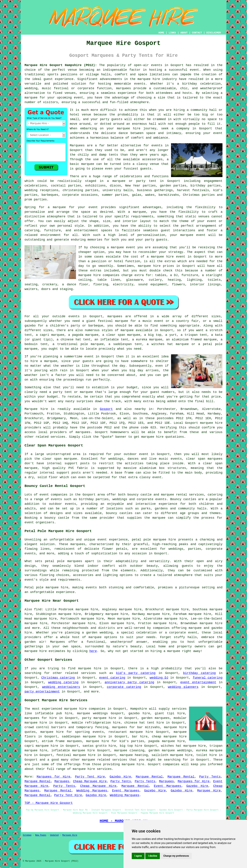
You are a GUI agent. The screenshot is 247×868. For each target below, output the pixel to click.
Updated (54, 835)
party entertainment (42, 692)
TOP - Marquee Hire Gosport (49, 803)
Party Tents (210, 777)
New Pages (41, 835)
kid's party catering (136, 673)
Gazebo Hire (120, 777)
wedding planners (183, 687)
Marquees (62, 781)
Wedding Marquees (92, 791)
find (38, 609)
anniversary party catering (129, 682)
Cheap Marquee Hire (90, 781)
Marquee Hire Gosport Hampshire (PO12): (61, 65)
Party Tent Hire (90, 777)
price (216, 397)
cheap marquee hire (169, 737)
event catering (112, 678)
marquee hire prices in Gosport (167, 266)
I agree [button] (138, 856)
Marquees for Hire (54, 777)
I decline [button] (153, 856)
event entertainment (198, 682)
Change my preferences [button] (176, 856)
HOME (161, 33)
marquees (123, 88)
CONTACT (197, 33)
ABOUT (184, 33)
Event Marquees (167, 786)
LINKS (172, 33)
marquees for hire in (44, 718)
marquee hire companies (99, 275)
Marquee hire (36, 409)
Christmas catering (58, 678)
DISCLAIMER (214, 33)
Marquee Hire (209, 791)
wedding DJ (159, 678)
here (93, 651)
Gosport (106, 409)
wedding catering (63, 682)
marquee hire (211, 423)
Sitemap (27, 835)
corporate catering (124, 687)
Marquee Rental (149, 777)
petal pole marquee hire (154, 540)
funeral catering (208, 678)
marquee (195, 628)
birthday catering (199, 673)
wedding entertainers (61, 687)
